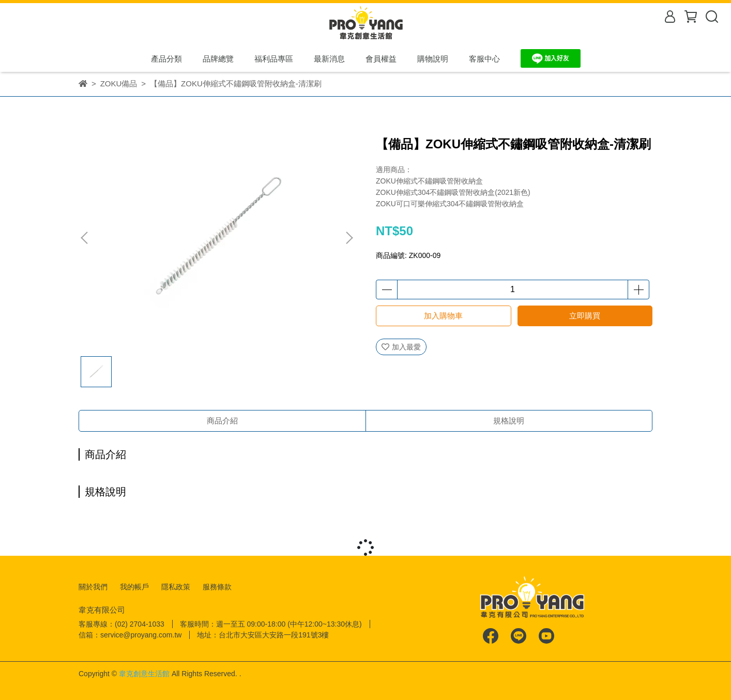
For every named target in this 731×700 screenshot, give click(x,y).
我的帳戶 (134, 587)
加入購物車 (443, 316)
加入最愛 (401, 347)
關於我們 (93, 587)
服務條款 (217, 587)
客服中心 (484, 59)
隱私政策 (176, 587)
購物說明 (433, 59)
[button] (349, 238)
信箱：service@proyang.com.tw (130, 635)
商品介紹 (222, 421)
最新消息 (329, 59)
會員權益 (381, 59)
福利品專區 (274, 59)
